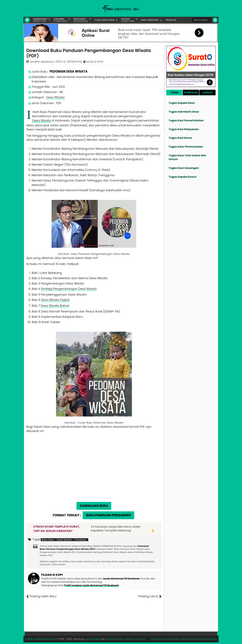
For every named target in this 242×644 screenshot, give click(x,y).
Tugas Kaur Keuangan (184, 168)
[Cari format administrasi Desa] (202, 20)
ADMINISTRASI (40, 20)
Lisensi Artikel (92, 639)
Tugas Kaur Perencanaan (186, 147)
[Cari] (215, 20)
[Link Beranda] (27, 20)
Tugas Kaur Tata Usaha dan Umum (187, 157)
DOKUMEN (60, 20)
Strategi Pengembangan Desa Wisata (69, 289)
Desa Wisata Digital (55, 300)
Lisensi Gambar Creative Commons (126, 639)
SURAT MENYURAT (150, 20)
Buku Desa (48, 540)
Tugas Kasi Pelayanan (184, 129)
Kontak (190, 639)
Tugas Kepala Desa (182, 103)
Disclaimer (211, 639)
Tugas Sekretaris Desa (184, 112)
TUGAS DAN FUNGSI (104, 20)
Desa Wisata (55, 97)
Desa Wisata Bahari (55, 306)
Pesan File (179, 639)
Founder (167, 639)
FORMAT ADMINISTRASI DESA (41, 639)
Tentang (155, 639)
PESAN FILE (171, 20)
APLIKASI (128, 20)
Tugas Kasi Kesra (180, 138)
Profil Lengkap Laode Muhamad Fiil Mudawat (92, 585)
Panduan (80, 540)
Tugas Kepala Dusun (183, 177)
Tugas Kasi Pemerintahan (186, 120)
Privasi (199, 639)
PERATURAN (81, 20)
